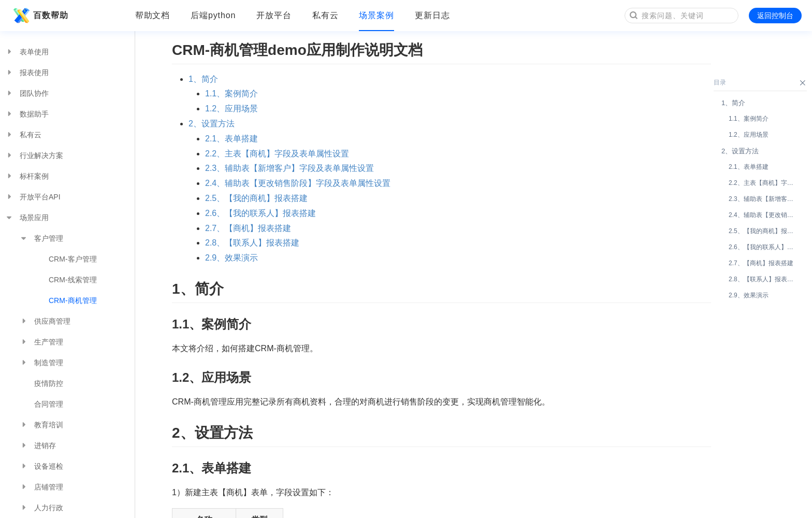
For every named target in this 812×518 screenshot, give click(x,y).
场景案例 (376, 15)
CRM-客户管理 (73, 259)
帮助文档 (153, 15)
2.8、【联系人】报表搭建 (252, 243)
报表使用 (27, 73)
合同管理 (49, 404)
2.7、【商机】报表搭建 (248, 228)
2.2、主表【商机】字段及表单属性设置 (277, 154)
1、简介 (203, 79)
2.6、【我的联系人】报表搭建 (260, 213)
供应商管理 (45, 321)
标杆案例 (27, 176)
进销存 (38, 445)
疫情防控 (49, 383)
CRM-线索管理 (73, 280)
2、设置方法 (212, 124)
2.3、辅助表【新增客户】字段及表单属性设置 (289, 168)
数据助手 (27, 114)
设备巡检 (41, 466)
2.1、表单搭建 (231, 139)
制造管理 (41, 363)
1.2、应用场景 (231, 109)
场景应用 (27, 218)
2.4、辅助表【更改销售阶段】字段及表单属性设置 (298, 183)
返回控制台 (775, 16)
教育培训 (41, 425)
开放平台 (274, 15)
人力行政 (41, 508)
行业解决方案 (34, 155)
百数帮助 (39, 16)
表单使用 (27, 52)
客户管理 (41, 238)
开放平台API (33, 197)
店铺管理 (41, 487)
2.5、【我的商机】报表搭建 (256, 198)
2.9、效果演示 (231, 258)
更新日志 (432, 15)
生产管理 (41, 342)
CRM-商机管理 (73, 300)
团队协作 (27, 93)
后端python (213, 15)
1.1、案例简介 (231, 93)
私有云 (325, 15)
